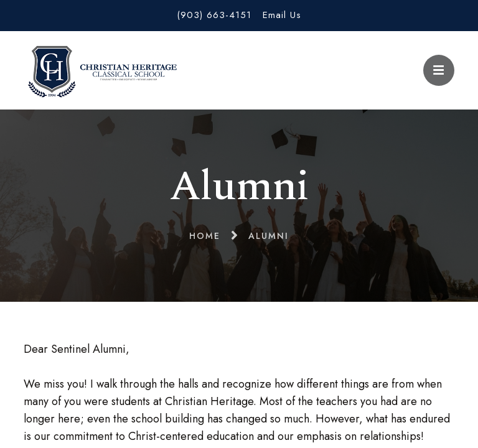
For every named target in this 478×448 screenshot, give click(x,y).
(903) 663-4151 (214, 15)
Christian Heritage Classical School (100, 70)
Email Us (282, 15)
